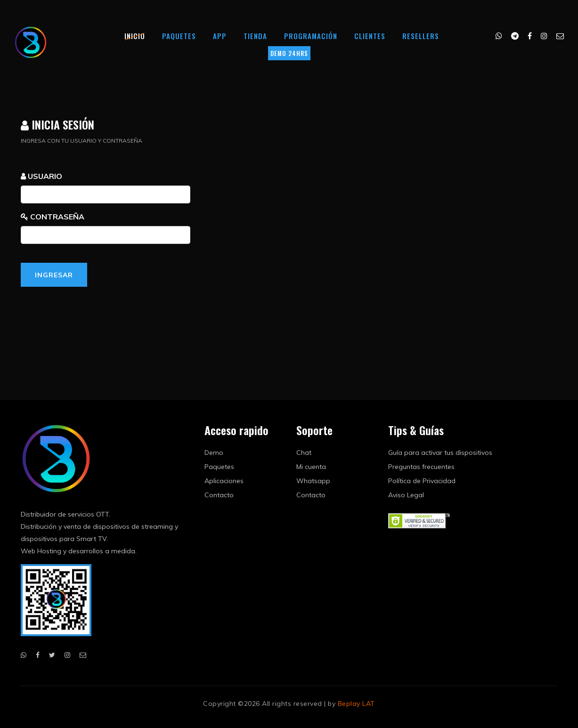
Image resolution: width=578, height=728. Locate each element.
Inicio (135, 36)
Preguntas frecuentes (421, 467)
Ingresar (54, 275)
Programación (311, 36)
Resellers (421, 36)
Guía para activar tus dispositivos (440, 453)
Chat (304, 453)
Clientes (370, 36)
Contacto (219, 495)
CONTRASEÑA (53, 217)
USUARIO (41, 176)
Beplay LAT (356, 704)
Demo (214, 453)
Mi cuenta (311, 467)
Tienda (255, 36)
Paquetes (179, 36)
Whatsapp (313, 481)
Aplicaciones (224, 481)
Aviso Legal (406, 495)
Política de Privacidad (422, 481)
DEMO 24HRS (289, 53)
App (220, 36)
